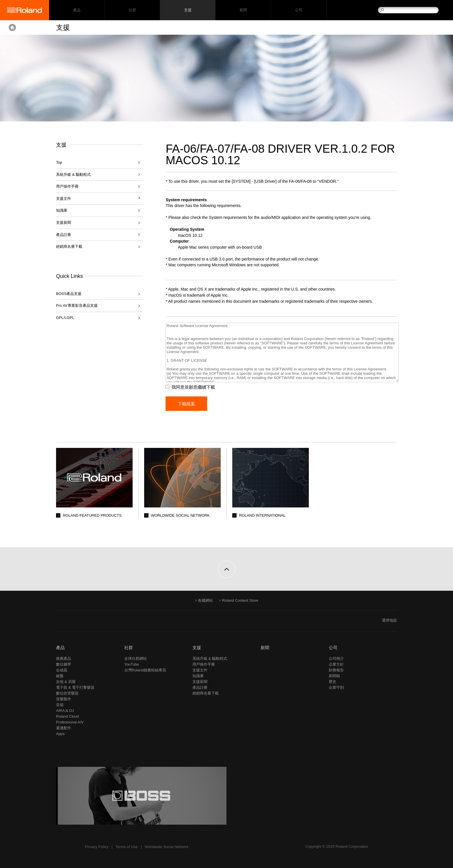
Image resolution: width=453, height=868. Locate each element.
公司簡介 (336, 659)
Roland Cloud (67, 716)
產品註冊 (64, 235)
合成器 (62, 670)
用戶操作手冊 (67, 186)
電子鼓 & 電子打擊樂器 (75, 687)
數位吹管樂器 (67, 693)
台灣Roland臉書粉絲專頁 (145, 670)
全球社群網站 (135, 659)
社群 (132, 10)
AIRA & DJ (65, 711)
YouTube (132, 664)
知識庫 (62, 210)
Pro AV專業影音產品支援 (77, 305)
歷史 (333, 682)
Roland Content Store (240, 600)
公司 (299, 10)
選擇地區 (389, 620)
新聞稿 (334, 676)
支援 (188, 10)
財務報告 (336, 670)
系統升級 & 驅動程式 (73, 174)
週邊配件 (64, 728)
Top (59, 162)
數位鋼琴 (64, 664)
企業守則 (336, 687)
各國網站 (205, 600)
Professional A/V (70, 722)
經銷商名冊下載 (69, 246)
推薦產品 (64, 659)
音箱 (60, 705)
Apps (60, 734)
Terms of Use (127, 847)
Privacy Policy (97, 847)
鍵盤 (60, 676)
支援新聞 (64, 222)
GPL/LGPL (65, 318)
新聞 (243, 10)
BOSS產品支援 (69, 294)
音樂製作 (64, 699)
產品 (60, 648)
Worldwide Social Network (167, 847)
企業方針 (336, 664)
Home (12, 27)
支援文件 (200, 670)
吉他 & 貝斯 (66, 682)
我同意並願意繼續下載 (194, 387)
